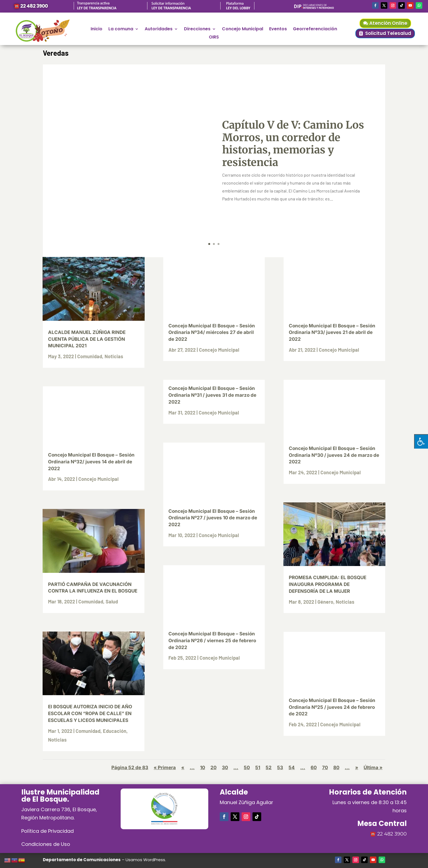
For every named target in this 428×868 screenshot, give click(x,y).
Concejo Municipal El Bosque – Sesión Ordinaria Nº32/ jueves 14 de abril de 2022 (91, 462)
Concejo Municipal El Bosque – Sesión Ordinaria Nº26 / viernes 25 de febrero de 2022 (212, 641)
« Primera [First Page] (165, 768)
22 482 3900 (392, 834)
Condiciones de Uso (46, 844)
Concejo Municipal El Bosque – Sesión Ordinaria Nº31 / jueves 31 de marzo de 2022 (212, 395)
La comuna (121, 29)
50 (247, 768)
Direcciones (197, 29)
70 (325, 768)
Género (325, 602)
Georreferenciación (315, 29)
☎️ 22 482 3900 (31, 6)
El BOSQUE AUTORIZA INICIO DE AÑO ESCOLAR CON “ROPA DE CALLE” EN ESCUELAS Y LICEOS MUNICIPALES (90, 713)
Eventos (278, 29)
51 (258, 768)
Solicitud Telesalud (388, 33)
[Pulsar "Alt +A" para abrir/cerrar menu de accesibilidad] (421, 441)
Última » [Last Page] (373, 768)
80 (336, 768)
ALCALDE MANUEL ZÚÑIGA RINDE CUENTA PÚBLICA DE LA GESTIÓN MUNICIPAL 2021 (87, 339)
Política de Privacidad (47, 831)
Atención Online (388, 23)
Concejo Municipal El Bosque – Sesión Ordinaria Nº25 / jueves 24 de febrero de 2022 (332, 707)
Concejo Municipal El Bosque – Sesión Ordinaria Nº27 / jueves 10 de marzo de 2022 (213, 518)
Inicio (96, 29)
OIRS (214, 38)
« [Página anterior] (183, 768)
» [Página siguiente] (357, 768)
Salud (112, 602)
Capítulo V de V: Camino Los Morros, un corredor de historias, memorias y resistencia (293, 144)
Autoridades (159, 29)
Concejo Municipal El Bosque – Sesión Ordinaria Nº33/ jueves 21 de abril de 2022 (332, 333)
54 (292, 768)
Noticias (114, 356)
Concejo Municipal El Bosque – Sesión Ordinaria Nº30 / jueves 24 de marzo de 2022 (334, 455)
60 (314, 768)
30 (225, 768)
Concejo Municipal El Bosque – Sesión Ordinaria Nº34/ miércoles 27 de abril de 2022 (212, 333)
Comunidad (90, 356)
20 (213, 768)
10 (203, 768)
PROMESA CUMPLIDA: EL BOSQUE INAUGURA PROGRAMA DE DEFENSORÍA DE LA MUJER (328, 584)
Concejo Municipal (243, 29)
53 (280, 768)
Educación (115, 731)
